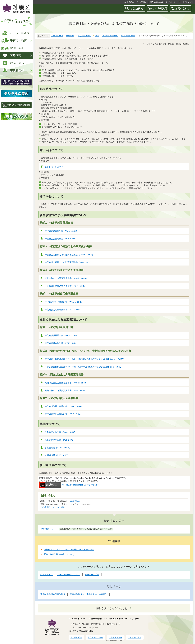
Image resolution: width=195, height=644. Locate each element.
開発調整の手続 (92, 575)
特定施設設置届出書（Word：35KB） (62, 335)
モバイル (172, 2)
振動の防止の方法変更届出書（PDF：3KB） (65, 390)
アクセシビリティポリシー (117, 619)
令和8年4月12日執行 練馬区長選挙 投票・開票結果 (69, 549)
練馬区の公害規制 (110, 36)
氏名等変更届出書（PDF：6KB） (60, 440)
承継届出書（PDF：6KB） (57, 455)
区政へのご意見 (135, 638)
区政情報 (70, 36)
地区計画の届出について (69, 575)
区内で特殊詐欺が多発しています (59, 554)
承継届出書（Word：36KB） (58, 448)
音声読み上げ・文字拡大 (137, 2)
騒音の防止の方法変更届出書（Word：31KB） (66, 278)
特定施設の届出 (128, 36)
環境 (97, 36)
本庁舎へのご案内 (95, 638)
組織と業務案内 (116, 638)
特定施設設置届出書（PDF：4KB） (61, 239)
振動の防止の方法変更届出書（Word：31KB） (66, 383)
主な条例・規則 (84, 36)
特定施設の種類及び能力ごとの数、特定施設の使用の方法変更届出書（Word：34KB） (85, 359)
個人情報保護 (96, 619)
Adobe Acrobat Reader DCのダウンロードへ (71, 485)
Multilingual (158, 2)
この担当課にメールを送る (53, 507)
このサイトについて (79, 619)
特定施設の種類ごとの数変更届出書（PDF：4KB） (68, 262)
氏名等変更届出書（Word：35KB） (61, 432)
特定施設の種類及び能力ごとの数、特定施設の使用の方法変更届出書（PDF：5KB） (84, 367)
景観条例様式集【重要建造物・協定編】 (88, 594)
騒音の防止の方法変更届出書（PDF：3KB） (65, 286)
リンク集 (135, 619)
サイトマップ (188, 2)
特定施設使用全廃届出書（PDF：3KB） (63, 310)
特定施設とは (47, 575)
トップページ (57, 36)
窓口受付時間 (76, 638)
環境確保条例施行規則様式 (53, 594)
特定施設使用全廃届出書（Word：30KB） (64, 302)
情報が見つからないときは (112, 608)
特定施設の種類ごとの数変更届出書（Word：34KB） (69, 255)
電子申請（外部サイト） (56, 167)
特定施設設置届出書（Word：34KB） (62, 231)
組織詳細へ (75, 501)
